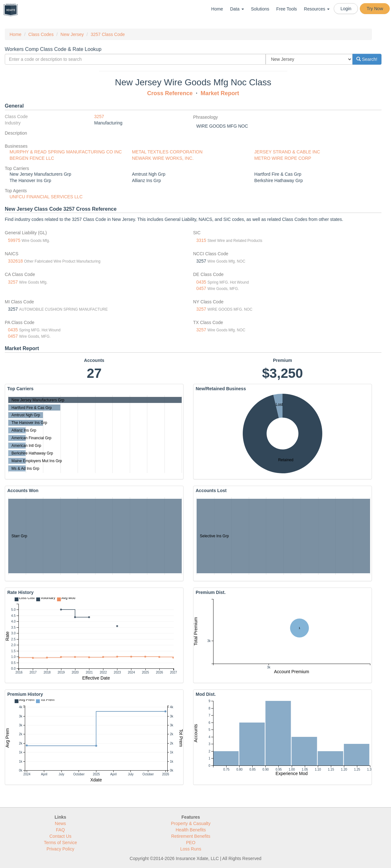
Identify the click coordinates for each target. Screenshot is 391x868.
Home (217, 9)
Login (346, 9)
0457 (201, 288)
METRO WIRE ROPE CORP (283, 158)
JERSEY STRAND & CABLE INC (287, 152)
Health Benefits (191, 830)
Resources (317, 9)
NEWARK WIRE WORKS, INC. (163, 158)
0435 (201, 282)
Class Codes (41, 34)
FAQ (60, 830)
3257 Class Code (108, 34)
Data (237, 9)
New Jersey (72, 34)
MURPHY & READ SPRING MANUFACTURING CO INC (66, 152)
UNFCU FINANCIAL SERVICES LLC (46, 197)
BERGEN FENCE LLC (32, 158)
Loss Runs (191, 849)
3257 (99, 116)
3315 (201, 240)
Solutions (260, 9)
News (60, 823)
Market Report (220, 93)
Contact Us (60, 836)
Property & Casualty (191, 823)
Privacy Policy (60, 849)
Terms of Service (60, 843)
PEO (191, 843)
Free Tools (286, 9)
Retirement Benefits (191, 836)
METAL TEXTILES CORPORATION (167, 152)
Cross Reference (170, 93)
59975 (14, 240)
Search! (367, 59)
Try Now (375, 9)
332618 (15, 261)
